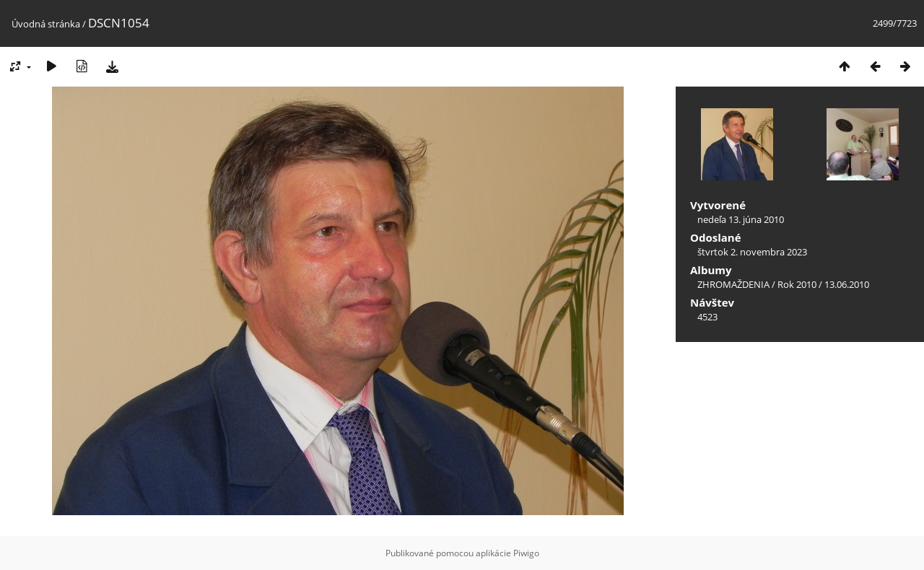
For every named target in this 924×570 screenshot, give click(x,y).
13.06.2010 (847, 284)
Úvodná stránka (46, 24)
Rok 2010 (797, 284)
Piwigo (526, 553)
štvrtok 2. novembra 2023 (752, 252)
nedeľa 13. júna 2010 (741, 219)
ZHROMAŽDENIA (733, 284)
